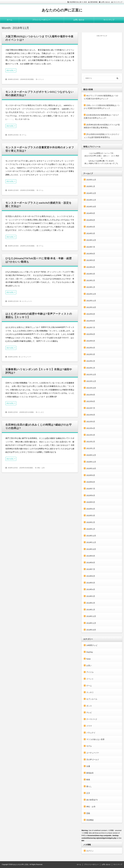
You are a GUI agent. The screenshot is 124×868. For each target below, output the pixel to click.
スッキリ (41, 412)
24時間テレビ (92, 645)
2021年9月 (91, 395)
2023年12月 (91, 240)
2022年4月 (91, 348)
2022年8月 (91, 321)
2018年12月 (91, 616)
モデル (89, 746)
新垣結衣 (90, 773)
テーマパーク (92, 719)
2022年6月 (91, 334)
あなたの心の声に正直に (62, 10)
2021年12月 (91, 375)
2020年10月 (91, 468)
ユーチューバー (27, 301)
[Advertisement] (102, 52)
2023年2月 (91, 280)
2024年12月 (91, 193)
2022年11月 (91, 301)
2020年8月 (91, 482)
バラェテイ (91, 733)
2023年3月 (91, 274)
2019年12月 (91, 536)
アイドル (90, 672)
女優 (88, 766)
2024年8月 (91, 220)
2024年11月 (91, 200)
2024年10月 (91, 207)
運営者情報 (94, 2)
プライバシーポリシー (41, 20)
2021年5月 (91, 422)
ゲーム (24, 135)
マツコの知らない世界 (95, 739)
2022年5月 (91, 341)
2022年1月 (91, 368)
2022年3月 (91, 354)
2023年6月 (91, 254)
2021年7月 (91, 408)
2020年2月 (91, 522)
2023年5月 (91, 260)
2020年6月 (91, 495)
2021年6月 (91, 415)
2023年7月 (91, 247)
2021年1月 (91, 448)
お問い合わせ (105, 2)
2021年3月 (91, 435)
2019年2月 (91, 603)
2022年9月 (91, 314)
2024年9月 (91, 213)
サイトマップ (118, 2)
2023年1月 (91, 287)
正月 (88, 793)
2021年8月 (91, 401)
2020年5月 (91, 502)
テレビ (89, 712)
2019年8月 (91, 563)
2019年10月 (91, 549)
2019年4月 (91, 589)
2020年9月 (91, 475)
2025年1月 (91, 186)
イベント (41, 79)
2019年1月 (91, 610)
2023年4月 (91, 267)
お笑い (89, 665)
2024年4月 (91, 227)
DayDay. (90, 652)
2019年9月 (91, 556)
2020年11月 (91, 462)
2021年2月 (91, 442)
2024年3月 (91, 233)
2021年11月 (91, 381)
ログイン (90, 851)
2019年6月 (91, 576)
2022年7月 (91, 327)
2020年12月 (91, 455)
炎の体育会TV (92, 800)
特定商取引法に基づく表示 (78, 2)
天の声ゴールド (93, 760)
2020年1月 (91, 529)
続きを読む (10, 70)
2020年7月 (91, 489)
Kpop (88, 659)
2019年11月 (91, 542)
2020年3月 (91, 515)
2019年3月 (91, 596)
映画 (88, 780)
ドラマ (89, 726)
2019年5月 (91, 583)
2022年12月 (91, 294)
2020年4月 (91, 509)
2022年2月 (91, 361)
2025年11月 (91, 180)
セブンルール (92, 699)
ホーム (10, 20)
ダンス (89, 706)
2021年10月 (91, 388)
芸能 (88, 813)
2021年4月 (91, 428)
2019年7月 (91, 569)
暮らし (89, 786)
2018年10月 (91, 630)
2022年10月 (91, 307)
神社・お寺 (41, 468)
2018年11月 (91, 623)
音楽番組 (90, 820)
